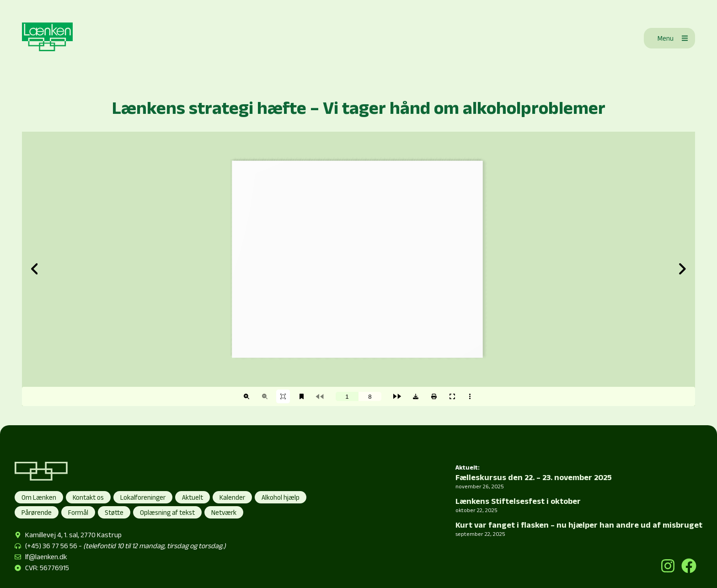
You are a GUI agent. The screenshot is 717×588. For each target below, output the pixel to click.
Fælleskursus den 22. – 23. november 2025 (534, 477)
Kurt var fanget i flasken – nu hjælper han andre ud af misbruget (579, 525)
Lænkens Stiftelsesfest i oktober (518, 501)
